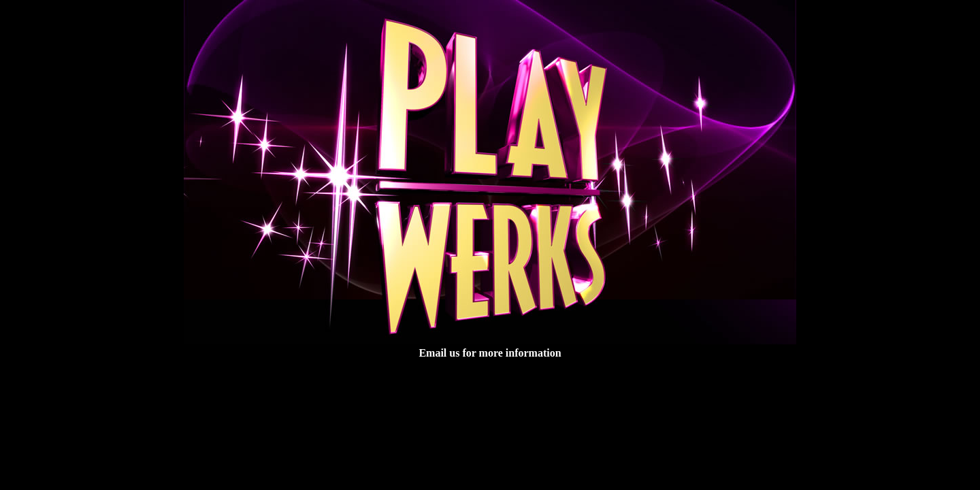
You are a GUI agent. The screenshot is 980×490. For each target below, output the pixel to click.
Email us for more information (490, 353)
